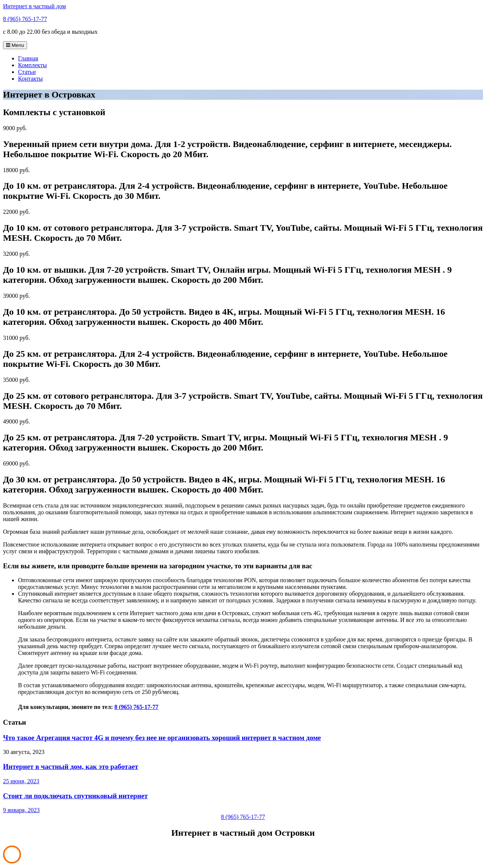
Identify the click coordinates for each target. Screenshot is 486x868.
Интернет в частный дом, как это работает (71, 767)
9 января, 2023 (21, 810)
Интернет (35, 6)
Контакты (30, 79)
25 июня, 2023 (21, 781)
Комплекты (32, 65)
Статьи (27, 72)
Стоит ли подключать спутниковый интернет (75, 796)
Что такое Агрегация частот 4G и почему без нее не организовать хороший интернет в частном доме (162, 738)
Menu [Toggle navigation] (15, 45)
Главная (28, 58)
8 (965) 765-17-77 (25, 19)
